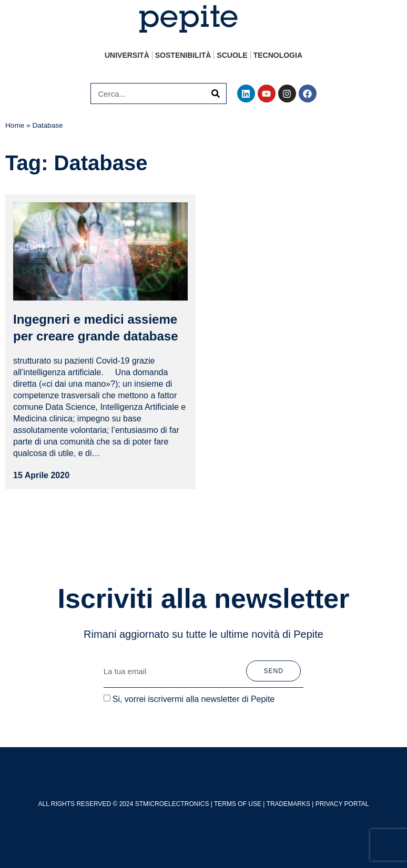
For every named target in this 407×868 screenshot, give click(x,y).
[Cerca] (216, 94)
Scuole (232, 55)
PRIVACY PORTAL (342, 804)
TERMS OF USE (238, 804)
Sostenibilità (183, 55)
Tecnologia (278, 55)
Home (15, 125)
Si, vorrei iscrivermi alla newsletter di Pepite (194, 699)
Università (127, 55)
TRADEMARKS (288, 804)
